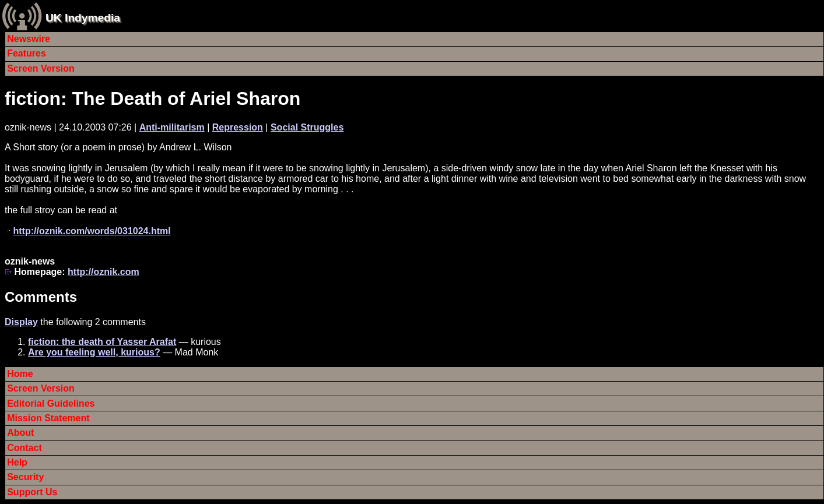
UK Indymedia (83, 18)
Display (21, 322)
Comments (41, 297)
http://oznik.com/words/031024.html (92, 231)
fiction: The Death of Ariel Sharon (152, 98)
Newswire (29, 39)
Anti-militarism (172, 127)
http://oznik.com (104, 272)
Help (17, 462)
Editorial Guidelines (51, 403)
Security (25, 477)
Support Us (32, 492)
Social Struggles (307, 127)
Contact (24, 448)
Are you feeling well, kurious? (94, 352)
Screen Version (41, 68)
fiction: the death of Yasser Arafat (102, 342)
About (20, 433)
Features (27, 53)
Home (20, 374)
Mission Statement (48, 418)
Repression (238, 127)
